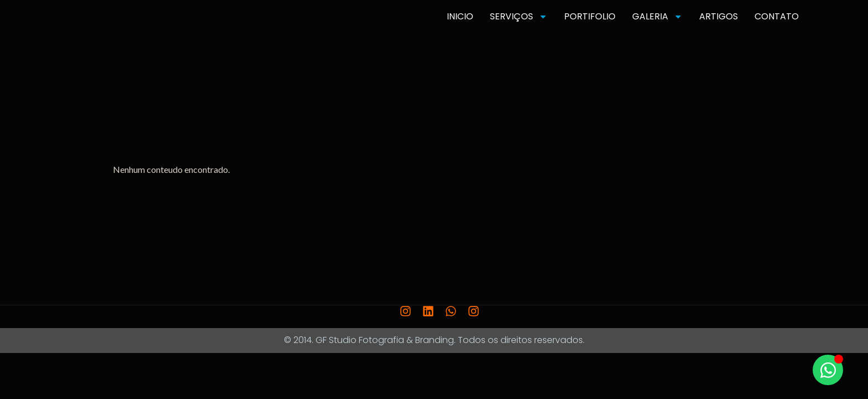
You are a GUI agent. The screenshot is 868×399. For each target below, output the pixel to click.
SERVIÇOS (519, 17)
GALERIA (657, 17)
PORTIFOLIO (590, 16)
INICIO (460, 16)
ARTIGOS (719, 16)
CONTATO (777, 16)
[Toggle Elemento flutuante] (828, 370)
